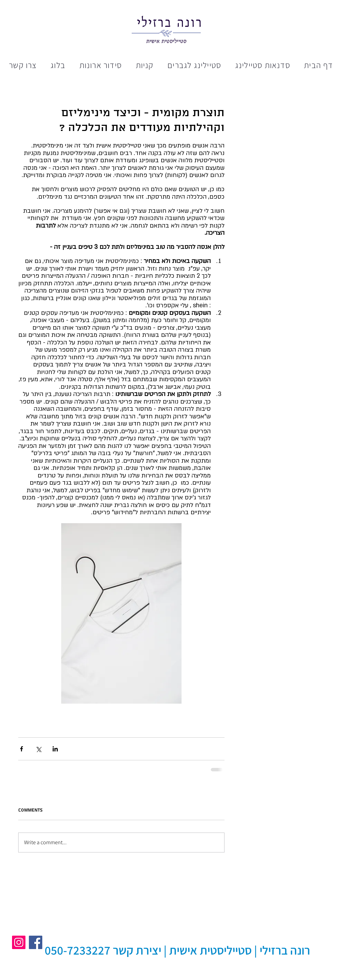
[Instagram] (19, 942)
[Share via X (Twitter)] (38, 749)
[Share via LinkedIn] (55, 749)
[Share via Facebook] (21, 749)
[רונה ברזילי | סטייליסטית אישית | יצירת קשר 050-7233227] (177, 950)
